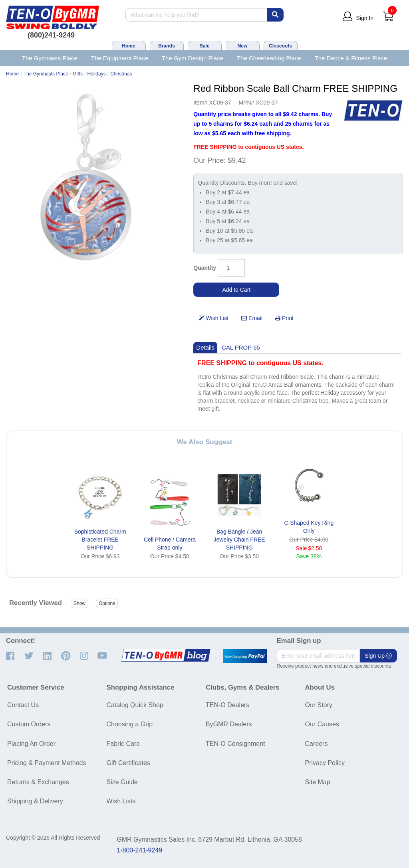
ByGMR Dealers (229, 724)
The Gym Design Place (193, 58)
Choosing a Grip (130, 724)
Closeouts (280, 46)
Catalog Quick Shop (135, 705)
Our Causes (322, 724)
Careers (317, 744)
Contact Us (23, 705)
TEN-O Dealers (227, 705)
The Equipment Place (120, 58)
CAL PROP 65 (241, 347)
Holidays (96, 74)
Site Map (318, 782)
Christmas (121, 74)
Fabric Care (123, 744)
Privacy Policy (325, 763)
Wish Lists (121, 801)
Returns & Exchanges (38, 782)
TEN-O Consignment (235, 744)
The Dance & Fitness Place (351, 58)
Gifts (78, 74)
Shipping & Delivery (35, 801)
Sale (205, 46)
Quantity (205, 268)
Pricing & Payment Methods (47, 763)
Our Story (319, 705)
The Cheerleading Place (269, 58)
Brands (166, 46)
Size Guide (122, 782)
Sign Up (378, 656)
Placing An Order (31, 744)
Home (128, 46)
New (243, 46)
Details (205, 347)
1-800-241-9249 (139, 850)
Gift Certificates (128, 763)
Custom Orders (29, 724)
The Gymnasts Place (50, 58)
